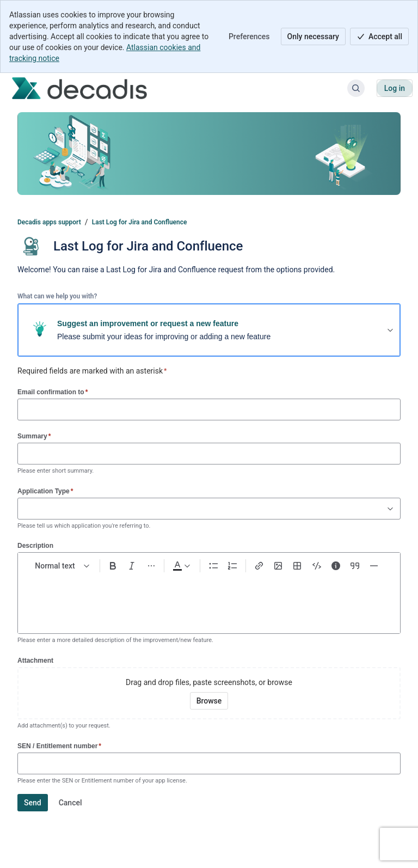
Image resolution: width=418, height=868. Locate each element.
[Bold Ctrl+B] (113, 566)
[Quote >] (355, 566)
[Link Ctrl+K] (259, 566)
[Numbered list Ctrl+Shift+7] (233, 566)
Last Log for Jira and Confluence (140, 222)
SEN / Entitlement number (59, 746)
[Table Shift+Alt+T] (297, 566)
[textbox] (209, 599)
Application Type (45, 491)
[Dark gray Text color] (181, 566)
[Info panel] (336, 566)
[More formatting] (151, 566)
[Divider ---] (374, 566)
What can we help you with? (57, 296)
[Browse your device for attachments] (209, 701)
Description (35, 546)
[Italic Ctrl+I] (132, 566)
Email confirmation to (53, 392)
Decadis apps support (49, 222)
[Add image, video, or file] (278, 566)
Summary (34, 436)
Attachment (35, 661)
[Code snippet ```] (316, 566)
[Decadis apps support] (79, 88)
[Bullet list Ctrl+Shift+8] (213, 566)
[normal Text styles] (63, 566)
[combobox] (23, 509)
